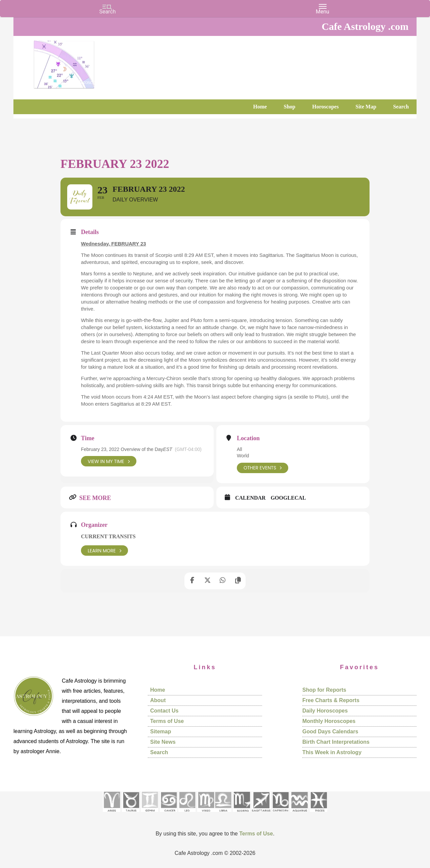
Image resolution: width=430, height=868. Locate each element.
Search (159, 753)
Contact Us (164, 711)
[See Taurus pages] (131, 814)
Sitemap (161, 732)
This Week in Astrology (332, 753)
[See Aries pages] (112, 814)
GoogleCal (288, 498)
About (158, 701)
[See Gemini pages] (149, 814)
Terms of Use (167, 721)
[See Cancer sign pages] (168, 814)
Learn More (104, 551)
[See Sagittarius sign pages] (261, 814)
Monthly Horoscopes (329, 721)
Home (158, 690)
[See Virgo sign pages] (206, 814)
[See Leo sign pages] (187, 814)
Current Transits (108, 536)
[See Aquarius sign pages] (299, 814)
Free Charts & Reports (331, 701)
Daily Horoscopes (325, 711)
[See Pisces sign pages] (318, 814)
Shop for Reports (324, 690)
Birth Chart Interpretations (336, 742)
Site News (163, 742)
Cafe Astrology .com (84, 62)
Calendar (250, 498)
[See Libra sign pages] (223, 814)
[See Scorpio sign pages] (242, 814)
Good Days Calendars (330, 732)
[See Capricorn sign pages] (281, 814)
